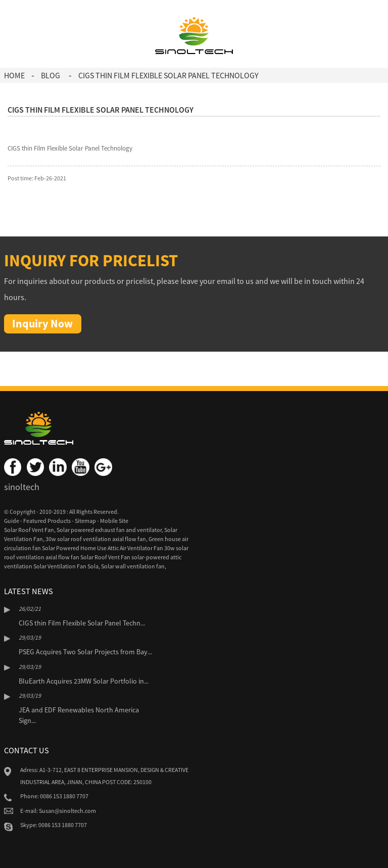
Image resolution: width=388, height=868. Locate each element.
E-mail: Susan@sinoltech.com (58, 811)
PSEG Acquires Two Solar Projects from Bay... (85, 652)
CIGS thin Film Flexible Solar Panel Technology (168, 75)
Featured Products (47, 521)
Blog (51, 75)
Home (14, 75)
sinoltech (22, 487)
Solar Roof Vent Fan (29, 530)
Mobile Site (114, 521)
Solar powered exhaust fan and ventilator (109, 530)
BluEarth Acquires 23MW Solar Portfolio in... (84, 681)
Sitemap (85, 521)
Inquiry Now (42, 323)
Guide (12, 521)
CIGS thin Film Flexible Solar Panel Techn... (82, 623)
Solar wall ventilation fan (133, 566)
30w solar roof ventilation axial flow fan (96, 539)
